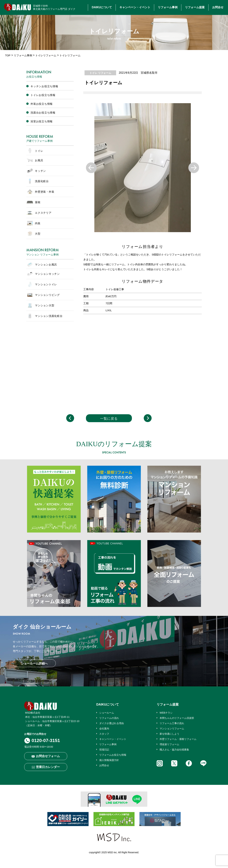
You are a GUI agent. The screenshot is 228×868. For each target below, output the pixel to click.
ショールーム (107, 713)
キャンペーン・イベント (135, 7)
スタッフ (104, 734)
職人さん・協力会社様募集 (174, 750)
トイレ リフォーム (100, 73)
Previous (91, 168)
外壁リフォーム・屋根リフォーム (178, 739)
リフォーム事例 (168, 7)
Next (194, 168)
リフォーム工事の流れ (172, 723)
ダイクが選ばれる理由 (112, 723)
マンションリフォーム (172, 729)
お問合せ (218, 7)
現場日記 (104, 750)
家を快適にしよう (169, 734)
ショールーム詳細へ (34, 664)
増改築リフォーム (169, 744)
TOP (8, 55)
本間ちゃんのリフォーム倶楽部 (177, 718)
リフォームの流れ (109, 718)
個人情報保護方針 (109, 760)
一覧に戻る (109, 419)
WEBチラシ (166, 713)
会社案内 (104, 729)
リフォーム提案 (195, 7)
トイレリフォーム (46, 55)
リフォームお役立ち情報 (113, 755)
